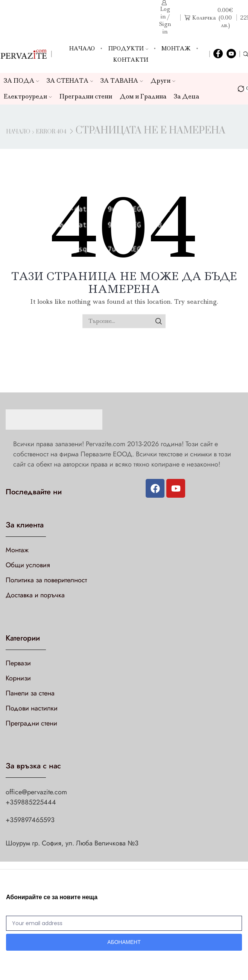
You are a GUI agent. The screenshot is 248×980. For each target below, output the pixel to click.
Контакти (131, 60)
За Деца (186, 96)
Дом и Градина (143, 96)
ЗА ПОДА (21, 81)
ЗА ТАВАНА (122, 81)
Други (163, 81)
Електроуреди (28, 96)
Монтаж (176, 48)
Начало (82, 48)
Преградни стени (86, 96)
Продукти (128, 48)
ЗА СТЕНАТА (70, 81)
